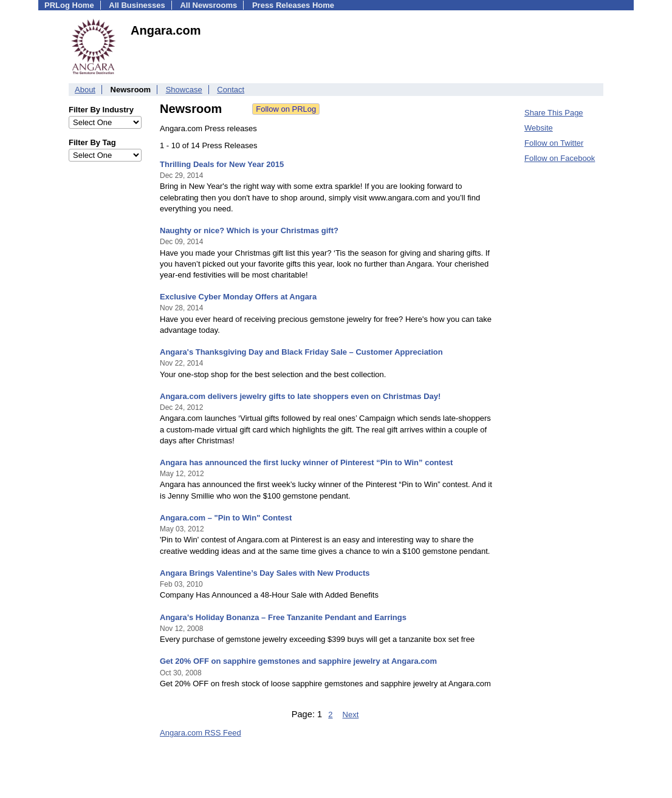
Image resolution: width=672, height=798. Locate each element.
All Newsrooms (208, 5)
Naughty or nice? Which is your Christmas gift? (249, 230)
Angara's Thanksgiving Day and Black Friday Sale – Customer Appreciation (301, 352)
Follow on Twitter (554, 143)
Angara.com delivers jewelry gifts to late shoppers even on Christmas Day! (300, 396)
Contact (231, 90)
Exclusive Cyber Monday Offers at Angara (238, 297)
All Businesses (137, 5)
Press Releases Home (293, 5)
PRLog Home (69, 5)
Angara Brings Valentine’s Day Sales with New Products (265, 573)
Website (539, 128)
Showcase (184, 90)
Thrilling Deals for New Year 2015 (222, 164)
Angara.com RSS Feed (201, 733)
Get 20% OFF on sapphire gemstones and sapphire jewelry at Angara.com (298, 661)
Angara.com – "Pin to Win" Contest (226, 518)
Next (351, 714)
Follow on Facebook (560, 158)
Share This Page (554, 113)
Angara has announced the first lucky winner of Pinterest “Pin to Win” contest (306, 462)
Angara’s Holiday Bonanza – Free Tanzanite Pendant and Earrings (283, 617)
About (85, 90)
